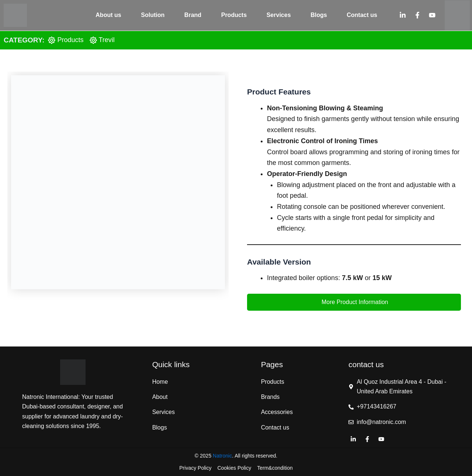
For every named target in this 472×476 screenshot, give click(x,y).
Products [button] (234, 15)
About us (108, 15)
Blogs (319, 15)
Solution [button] (153, 15)
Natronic (222, 456)
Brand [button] (193, 15)
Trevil (107, 40)
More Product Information (354, 302)
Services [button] (279, 15)
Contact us (362, 15)
